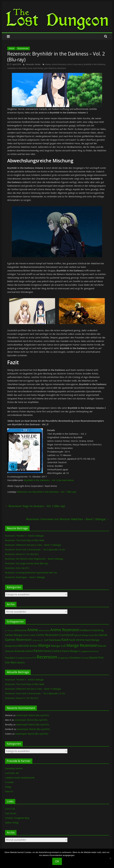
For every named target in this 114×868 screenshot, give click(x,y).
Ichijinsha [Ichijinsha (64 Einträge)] (36, 640)
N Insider (9, 782)
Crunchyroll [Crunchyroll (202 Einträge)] (66, 635)
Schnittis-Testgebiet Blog (17, 818)
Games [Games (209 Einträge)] (103, 635)
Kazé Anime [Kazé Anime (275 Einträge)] (77, 640)
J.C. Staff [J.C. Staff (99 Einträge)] (44, 640)
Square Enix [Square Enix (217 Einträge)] (96, 657)
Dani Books (11, 813)
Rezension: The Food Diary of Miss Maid (25, 540)
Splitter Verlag (12, 823)
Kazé (30, 68)
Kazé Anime (38, 68)
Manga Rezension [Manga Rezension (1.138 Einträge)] (82, 645)
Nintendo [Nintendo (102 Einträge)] (9, 651)
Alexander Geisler (33, 64)
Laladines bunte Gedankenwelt (20, 778)
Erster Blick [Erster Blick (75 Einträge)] (94, 635)
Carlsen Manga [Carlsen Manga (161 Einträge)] (14, 635)
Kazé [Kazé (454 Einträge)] (65, 640)
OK (57, 861)
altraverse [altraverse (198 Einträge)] (21, 630)
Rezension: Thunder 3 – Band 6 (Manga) (24, 536)
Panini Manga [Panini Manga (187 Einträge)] (70, 651)
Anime (11, 48)
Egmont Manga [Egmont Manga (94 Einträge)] (81, 635)
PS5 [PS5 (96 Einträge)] (34, 658)
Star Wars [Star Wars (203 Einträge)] (11, 662)
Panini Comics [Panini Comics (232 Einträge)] (52, 651)
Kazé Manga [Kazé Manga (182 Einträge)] (92, 640)
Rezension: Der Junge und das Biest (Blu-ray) (26, 563)
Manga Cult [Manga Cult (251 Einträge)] (58, 646)
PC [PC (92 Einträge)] (79, 651)
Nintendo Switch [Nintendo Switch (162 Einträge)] (24, 651)
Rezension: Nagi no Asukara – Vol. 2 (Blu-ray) (35, 506)
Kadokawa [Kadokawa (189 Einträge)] (55, 640)
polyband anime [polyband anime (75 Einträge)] (25, 658)
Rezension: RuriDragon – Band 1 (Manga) (25, 577)
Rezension (62, 68)
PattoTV (9, 791)
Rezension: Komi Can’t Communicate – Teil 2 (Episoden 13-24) (35, 550)
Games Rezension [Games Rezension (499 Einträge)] (18, 640)
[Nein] (110, 858)
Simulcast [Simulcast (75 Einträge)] (84, 658)
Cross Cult (10, 809)
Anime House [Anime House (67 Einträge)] (44, 630)
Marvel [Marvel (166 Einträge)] (102, 646)
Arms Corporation (75, 64)
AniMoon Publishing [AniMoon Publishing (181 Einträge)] (92, 630)
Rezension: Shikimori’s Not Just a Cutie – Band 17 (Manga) (33, 545)
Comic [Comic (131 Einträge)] (26, 635)
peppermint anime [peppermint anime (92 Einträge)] (90, 651)
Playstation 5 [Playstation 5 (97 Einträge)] (11, 658)
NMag (8, 787)
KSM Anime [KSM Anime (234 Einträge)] (30, 646)
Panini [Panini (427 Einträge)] (38, 651)
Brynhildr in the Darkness (94, 64)
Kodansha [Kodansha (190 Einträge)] (11, 646)
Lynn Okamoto (50, 68)
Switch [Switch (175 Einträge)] (21, 662)
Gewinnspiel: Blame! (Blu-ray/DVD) (33, 715)
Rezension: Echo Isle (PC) (17, 568)
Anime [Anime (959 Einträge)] (33, 630)
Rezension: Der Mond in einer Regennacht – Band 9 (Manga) (34, 559)
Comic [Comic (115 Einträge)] (33, 635)
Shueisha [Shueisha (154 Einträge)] (75, 658)
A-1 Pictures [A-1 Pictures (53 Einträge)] (10, 631)
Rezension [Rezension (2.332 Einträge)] (47, 657)
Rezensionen (23, 48)
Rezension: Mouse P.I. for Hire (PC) (22, 554)
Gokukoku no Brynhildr (17, 68)
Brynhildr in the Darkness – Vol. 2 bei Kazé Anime (49, 480)
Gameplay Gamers (14, 768)
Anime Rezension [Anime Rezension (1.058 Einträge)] (65, 630)
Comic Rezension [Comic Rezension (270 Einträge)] (47, 635)
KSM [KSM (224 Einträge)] (20, 646)
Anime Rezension (59, 64)
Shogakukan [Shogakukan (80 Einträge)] (63, 658)
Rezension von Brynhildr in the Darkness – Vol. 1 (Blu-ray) (46, 492)
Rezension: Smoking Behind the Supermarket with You (31, 573)
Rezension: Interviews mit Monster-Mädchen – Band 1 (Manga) (68, 519)
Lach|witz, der (12, 773)
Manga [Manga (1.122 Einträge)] (44, 645)
